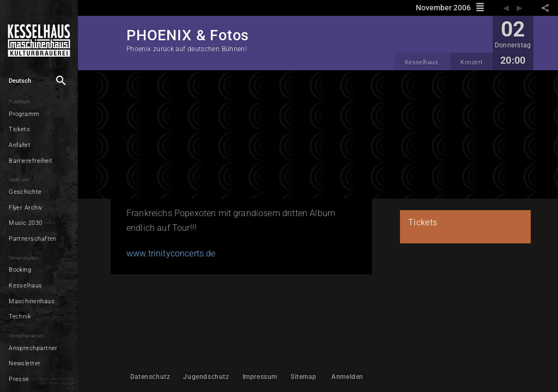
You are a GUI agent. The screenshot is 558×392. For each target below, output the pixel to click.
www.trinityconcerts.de (171, 253)
